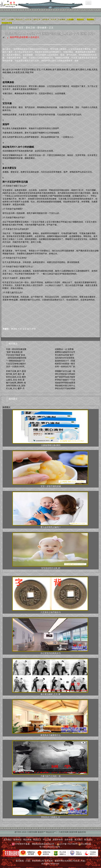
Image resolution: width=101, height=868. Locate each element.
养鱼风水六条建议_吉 (50, 800)
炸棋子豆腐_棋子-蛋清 (16, 371)
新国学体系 (58, 840)
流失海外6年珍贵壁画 (65, 358)
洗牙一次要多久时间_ (16, 366)
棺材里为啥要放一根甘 (65, 364)
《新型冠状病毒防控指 (16, 358)
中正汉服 (47, 840)
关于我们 (8, 840)
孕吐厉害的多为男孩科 (65, 374)
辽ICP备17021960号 (68, 844)
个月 (20, 329)
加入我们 (78, 840)
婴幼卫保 (30, 28)
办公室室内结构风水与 (50, 636)
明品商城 (90, 19)
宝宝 (24, 329)
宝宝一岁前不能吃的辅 (50, 469)
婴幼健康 (42, 28)
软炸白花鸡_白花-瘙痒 (16, 377)
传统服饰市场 (7, 23)
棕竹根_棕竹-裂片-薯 (15, 374)
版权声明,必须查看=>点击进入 (25, 37)
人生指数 (70, 19)
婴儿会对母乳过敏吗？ (50, 510)
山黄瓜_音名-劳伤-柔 (15, 380)
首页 (21, 28)
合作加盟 (69, 840)
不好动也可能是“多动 (16, 355)
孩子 (29, 329)
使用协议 (17, 840)
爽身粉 (14, 329)
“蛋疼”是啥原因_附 (14, 352)
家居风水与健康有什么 (50, 718)
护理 (34, 329)
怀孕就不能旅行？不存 (65, 380)
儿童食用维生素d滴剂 (50, 428)
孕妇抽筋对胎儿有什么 (65, 385)
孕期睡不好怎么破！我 (65, 371)
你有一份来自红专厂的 (65, 366)
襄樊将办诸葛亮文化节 (65, 352)
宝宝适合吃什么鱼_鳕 (50, 551)
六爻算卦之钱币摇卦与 (50, 595)
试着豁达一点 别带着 (64, 349)
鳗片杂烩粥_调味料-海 (16, 383)
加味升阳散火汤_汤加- (16, 385)
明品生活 (80, 19)
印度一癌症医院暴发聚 (16, 349)
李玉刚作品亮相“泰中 (64, 355)
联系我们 (88, 840)
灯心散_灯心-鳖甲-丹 (15, 388)
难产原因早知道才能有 (65, 377)
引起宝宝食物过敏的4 (16, 364)
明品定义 (37, 840)
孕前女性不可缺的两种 (65, 388)
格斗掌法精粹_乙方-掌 (50, 677)
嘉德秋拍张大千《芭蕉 (65, 361)
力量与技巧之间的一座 (50, 759)
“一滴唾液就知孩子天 (16, 361)
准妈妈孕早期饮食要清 (65, 383)
